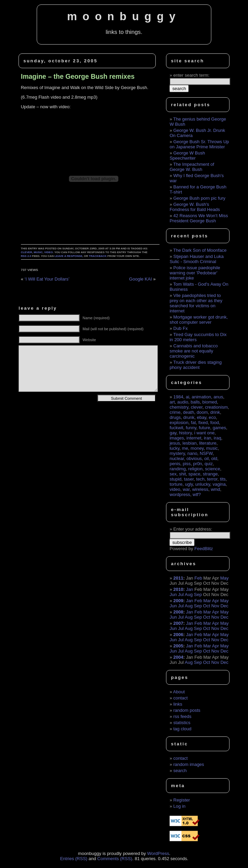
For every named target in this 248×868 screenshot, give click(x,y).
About (179, 692)
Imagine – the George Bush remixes (78, 76)
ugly (189, 484)
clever (27, 252)
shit (182, 474)
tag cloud (182, 729)
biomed (210, 402)
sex (173, 474)
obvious (194, 458)
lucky (174, 448)
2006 (178, 635)
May (225, 578)
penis (175, 464)
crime (175, 412)
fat (193, 423)
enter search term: (191, 75)
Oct (206, 606)
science (213, 469)
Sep (198, 594)
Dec (225, 606)
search (180, 771)
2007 (178, 623)
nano (192, 453)
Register (181, 800)
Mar (207, 601)
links (178, 704)
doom (202, 412)
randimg (178, 469)
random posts (187, 710)
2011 (178, 578)
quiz (209, 464)
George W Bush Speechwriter (187, 156)
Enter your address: (193, 529)
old (214, 458)
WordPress (158, 853)
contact (180, 698)
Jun (173, 594)
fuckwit (176, 428)
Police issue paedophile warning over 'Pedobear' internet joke (195, 273)
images (177, 438)
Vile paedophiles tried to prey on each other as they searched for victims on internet (196, 303)
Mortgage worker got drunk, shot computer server (199, 320)
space (194, 474)
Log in (179, 806)
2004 (178, 657)
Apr (215, 601)
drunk (189, 417)
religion (196, 469)
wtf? (197, 494)
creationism (216, 407)
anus (218, 397)
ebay (202, 417)
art (172, 402)
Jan (190, 589)
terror (212, 479)
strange (210, 474)
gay (173, 433)
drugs (175, 417)
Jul (181, 594)
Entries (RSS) (74, 859)
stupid (175, 479)
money (197, 448)
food (215, 423)
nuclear (177, 458)
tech (200, 479)
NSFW (206, 453)
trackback (98, 256)
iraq (217, 438)
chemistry (179, 407)
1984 (178, 397)
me (185, 448)
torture (176, 484)
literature (208, 443)
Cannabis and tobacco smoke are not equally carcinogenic (193, 351)
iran (208, 438)
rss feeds (182, 716)
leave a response (68, 256)
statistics (182, 723)
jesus (175, 443)
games (219, 428)
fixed (203, 423)
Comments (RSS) (115, 859)
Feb (198, 578)
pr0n (198, 464)
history (185, 433)
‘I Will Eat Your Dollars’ (47, 279)
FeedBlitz (204, 549)
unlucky (203, 484)
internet (194, 438)
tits (223, 479)
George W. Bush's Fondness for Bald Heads (195, 207)
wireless (200, 489)
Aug (189, 594)
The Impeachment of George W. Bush (192, 167)
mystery (177, 453)
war (186, 489)
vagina (219, 484)
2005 (178, 646)
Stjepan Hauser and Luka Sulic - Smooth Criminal (197, 259)
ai (187, 397)
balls (195, 402)
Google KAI (140, 279)
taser (189, 479)
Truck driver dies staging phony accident (196, 365)
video (49, 252)
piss (187, 464)
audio (183, 402)
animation (201, 397)
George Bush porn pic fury (199, 198)
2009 (178, 601)
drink (215, 412)
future (204, 428)
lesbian (190, 443)
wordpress (180, 494)
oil (207, 458)
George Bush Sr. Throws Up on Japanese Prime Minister (199, 144)
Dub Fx (180, 328)
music (38, 252)
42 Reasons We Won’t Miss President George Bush (199, 218)
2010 (178, 589)
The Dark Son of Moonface (200, 250)
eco (212, 417)
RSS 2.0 (26, 256)
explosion (179, 423)
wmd (215, 489)
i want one (204, 433)
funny (191, 428)
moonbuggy (124, 16)
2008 (178, 612)
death (188, 412)
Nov (215, 606)
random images (189, 764)
